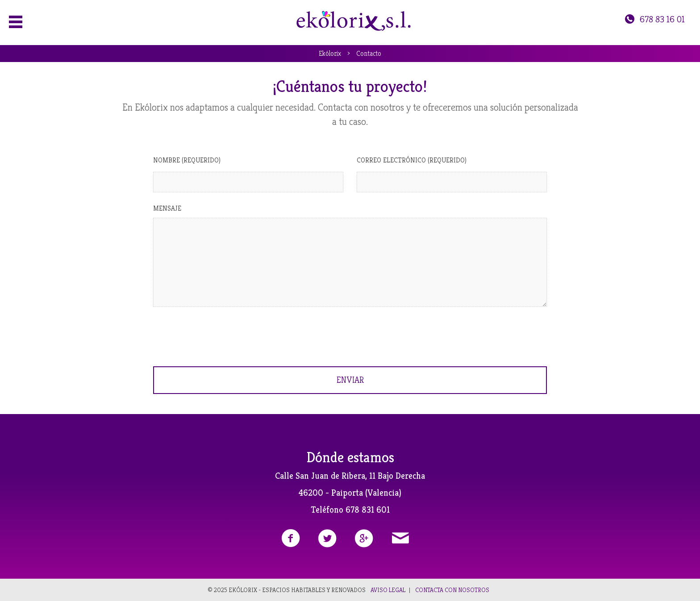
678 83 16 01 (654, 19)
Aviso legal (388, 590)
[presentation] (221, 336)
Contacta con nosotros (452, 590)
